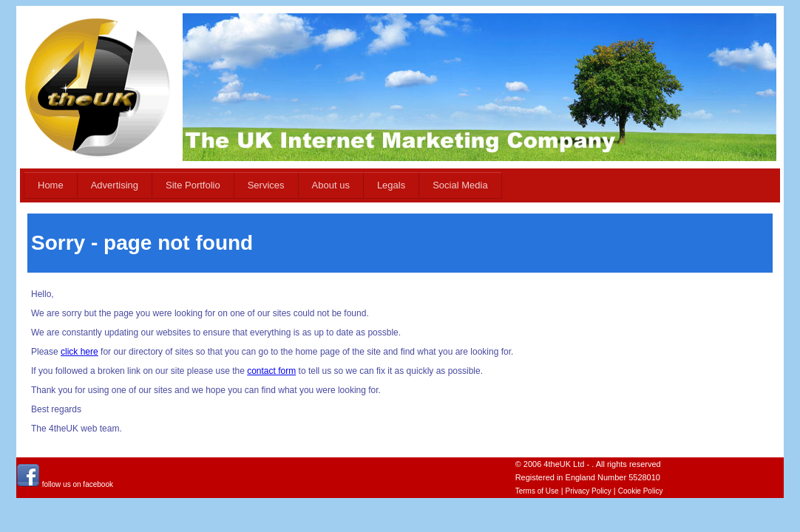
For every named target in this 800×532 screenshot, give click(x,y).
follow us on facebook (65, 484)
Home (51, 185)
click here (79, 352)
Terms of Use (537, 491)
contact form (271, 371)
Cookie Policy (641, 491)
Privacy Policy (589, 491)
